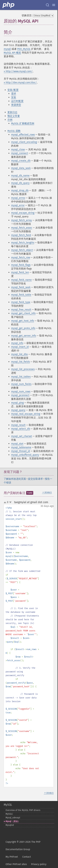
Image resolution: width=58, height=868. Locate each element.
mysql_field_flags (21, 265)
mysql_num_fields (21, 384)
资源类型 (16, 105)
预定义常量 (14, 116)
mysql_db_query (20, 183)
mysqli (7, 49)
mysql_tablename (21, 447)
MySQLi (9, 814)
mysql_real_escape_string (26, 414)
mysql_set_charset (22, 436)
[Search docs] (47, 5)
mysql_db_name (20, 176)
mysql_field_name (21, 280)
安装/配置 (13, 90)
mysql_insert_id (20, 347)
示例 (10, 120)
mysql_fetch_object (22, 250)
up (6, 502)
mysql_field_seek (21, 287)
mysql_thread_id (21, 451)
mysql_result (18, 425)
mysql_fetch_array (21, 220)
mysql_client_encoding (24, 142)
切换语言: (27, 15)
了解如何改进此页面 (15, 479)
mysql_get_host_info (23, 321)
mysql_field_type (21, 302)
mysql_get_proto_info (23, 328)
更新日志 (12, 112)
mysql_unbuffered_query (25, 455)
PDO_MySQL (24, 49)
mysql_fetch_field (21, 235)
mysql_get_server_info (24, 336)
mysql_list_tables (21, 377)
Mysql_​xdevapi (13, 818)
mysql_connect (20, 153)
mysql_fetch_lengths (23, 243)
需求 (14, 94)
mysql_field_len (20, 272)
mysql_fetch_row (21, 257)
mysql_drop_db (20, 190)
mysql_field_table (21, 295)
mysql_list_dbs (19, 354)
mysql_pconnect (20, 395)
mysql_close (18, 149)
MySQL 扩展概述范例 (23, 123)
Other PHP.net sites (16, 864)
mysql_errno (18, 198)
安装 (14, 97)
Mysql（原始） (13, 821)
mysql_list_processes (23, 369)
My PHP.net (12, 857)
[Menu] (54, 5)
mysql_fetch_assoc (22, 228)
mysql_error (18, 205)
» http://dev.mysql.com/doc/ (20, 82)
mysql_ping (17, 403)
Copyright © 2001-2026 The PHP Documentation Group (23, 846)
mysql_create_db (21, 161)
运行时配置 (17, 101)
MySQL (8, 805)
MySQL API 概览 (12, 53)
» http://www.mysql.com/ (18, 71)
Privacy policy (39, 864)
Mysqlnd (10, 825)
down (10, 502)
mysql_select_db (21, 429)
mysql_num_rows (21, 391)
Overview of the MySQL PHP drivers (23, 810)
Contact (27, 857)
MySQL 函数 (14, 131)
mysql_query (18, 410)
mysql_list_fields (20, 362)
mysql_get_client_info (23, 313)
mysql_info (17, 343)
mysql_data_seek (21, 168)
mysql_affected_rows (23, 135)
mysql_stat (17, 444)
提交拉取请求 (35, 479)
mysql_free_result (21, 310)
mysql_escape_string (23, 213)
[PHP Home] (9, 5)
